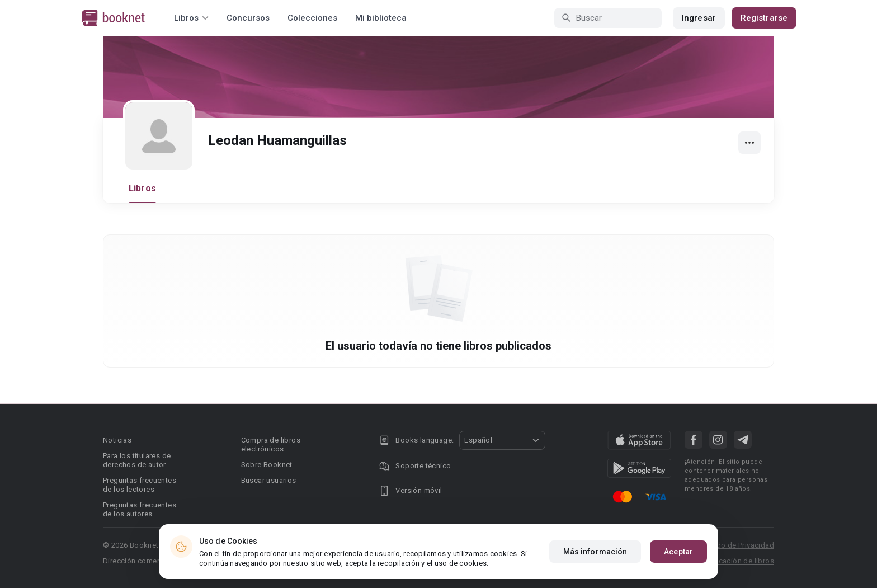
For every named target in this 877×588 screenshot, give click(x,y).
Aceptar (678, 552)
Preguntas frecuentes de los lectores (140, 485)
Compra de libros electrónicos (271, 444)
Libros (142, 188)
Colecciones (312, 18)
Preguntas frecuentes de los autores (140, 509)
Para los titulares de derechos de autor (137, 460)
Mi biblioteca (381, 18)
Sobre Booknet (267, 465)
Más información (595, 552)
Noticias (117, 440)
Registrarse (764, 18)
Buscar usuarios (269, 480)
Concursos (248, 18)
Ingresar (699, 18)
